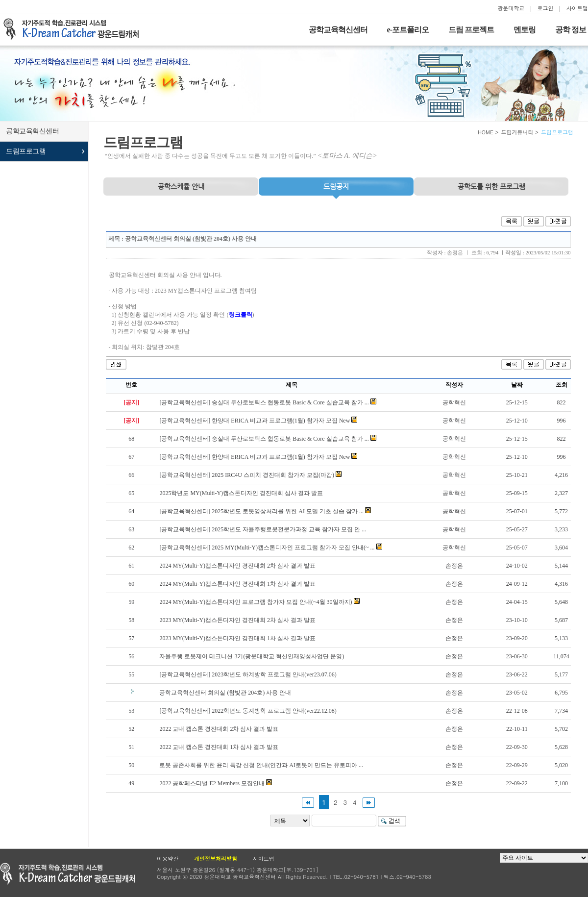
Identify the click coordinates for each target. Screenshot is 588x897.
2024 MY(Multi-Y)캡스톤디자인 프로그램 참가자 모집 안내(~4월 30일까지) (256, 602)
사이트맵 (577, 8)
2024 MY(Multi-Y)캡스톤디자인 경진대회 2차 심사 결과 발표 (237, 566)
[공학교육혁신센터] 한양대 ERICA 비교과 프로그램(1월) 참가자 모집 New (255, 421)
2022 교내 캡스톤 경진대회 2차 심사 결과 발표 (219, 729)
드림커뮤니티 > (520, 132)
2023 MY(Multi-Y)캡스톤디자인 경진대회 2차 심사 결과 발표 (237, 620)
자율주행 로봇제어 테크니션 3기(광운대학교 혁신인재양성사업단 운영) (252, 656)
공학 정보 (571, 30)
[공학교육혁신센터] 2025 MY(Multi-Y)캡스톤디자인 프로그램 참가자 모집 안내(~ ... (267, 548)
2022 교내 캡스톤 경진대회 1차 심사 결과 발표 (219, 747)
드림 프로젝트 (471, 30)
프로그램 (491, 186)
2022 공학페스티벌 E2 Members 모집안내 (212, 783)
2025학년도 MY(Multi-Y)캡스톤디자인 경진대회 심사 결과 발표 (241, 493)
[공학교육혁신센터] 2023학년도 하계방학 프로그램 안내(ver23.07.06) (248, 674)
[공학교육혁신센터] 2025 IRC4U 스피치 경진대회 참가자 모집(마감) (247, 475)
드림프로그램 (26, 151)
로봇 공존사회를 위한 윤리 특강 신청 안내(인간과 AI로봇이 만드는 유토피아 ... (261, 765)
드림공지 (336, 186)
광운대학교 (511, 8)
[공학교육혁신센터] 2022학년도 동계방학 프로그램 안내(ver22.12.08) (248, 711)
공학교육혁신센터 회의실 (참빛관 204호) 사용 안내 (225, 693)
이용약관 (168, 859)
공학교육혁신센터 (338, 30)
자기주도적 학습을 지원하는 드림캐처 (74, 29)
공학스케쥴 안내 (181, 186)
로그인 (546, 8)
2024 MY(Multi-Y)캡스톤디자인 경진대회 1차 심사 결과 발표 (237, 584)
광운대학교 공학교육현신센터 (68, 874)
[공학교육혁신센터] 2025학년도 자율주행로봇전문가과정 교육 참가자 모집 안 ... (263, 529)
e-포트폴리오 (408, 30)
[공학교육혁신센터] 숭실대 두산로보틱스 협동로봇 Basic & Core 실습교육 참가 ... (264, 402)
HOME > (488, 132)
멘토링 (525, 30)
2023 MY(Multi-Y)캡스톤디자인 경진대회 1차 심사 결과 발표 (237, 638)
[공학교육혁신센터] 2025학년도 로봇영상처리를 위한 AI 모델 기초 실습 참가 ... (261, 511)
